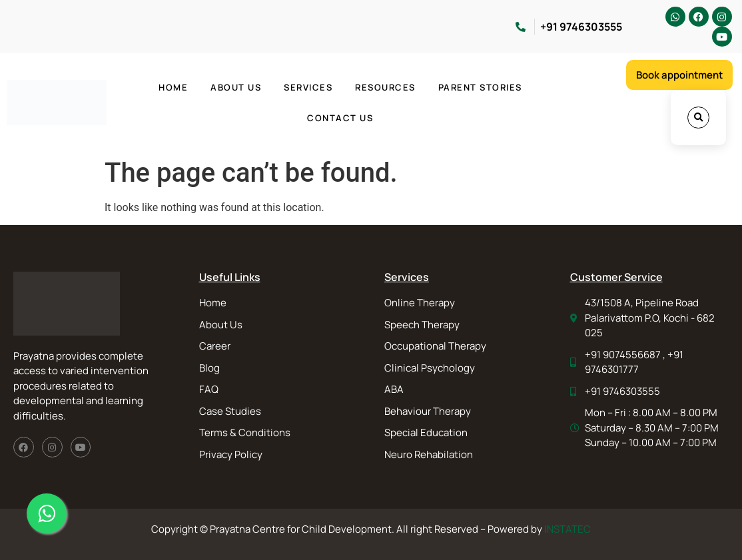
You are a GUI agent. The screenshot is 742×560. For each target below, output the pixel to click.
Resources (385, 87)
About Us (236, 87)
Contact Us (340, 118)
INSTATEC (567, 529)
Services (308, 87)
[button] (698, 118)
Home (173, 87)
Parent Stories (480, 87)
